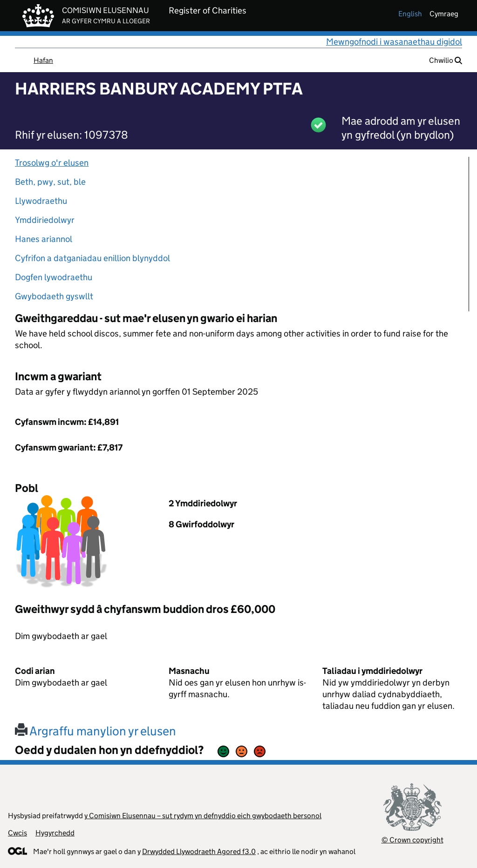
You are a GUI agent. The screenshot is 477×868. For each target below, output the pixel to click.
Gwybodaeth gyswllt (54, 296)
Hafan (43, 60)
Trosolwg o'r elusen (52, 163)
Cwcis (17, 833)
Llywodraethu (41, 201)
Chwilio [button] (446, 60)
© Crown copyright (412, 840)
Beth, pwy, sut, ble (50, 182)
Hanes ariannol (44, 239)
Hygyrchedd (55, 833)
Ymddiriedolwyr (45, 220)
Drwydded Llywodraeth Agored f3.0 (199, 851)
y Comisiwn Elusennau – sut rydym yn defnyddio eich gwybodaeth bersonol (203, 816)
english (410, 14)
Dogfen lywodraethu (54, 277)
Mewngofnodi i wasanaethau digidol (394, 42)
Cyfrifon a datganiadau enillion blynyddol (92, 258)
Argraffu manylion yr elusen (95, 731)
